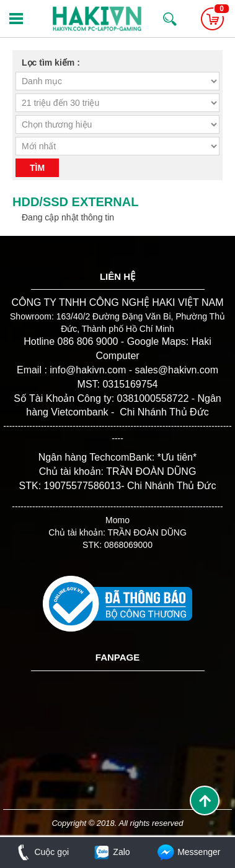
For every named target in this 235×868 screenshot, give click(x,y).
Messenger (188, 852)
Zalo (112, 852)
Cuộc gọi (41, 852)
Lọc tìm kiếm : (51, 63)
